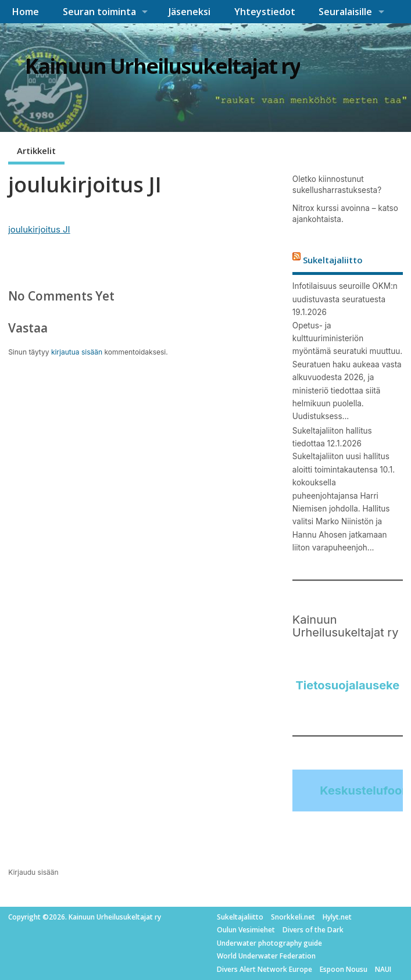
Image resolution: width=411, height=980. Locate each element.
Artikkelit (36, 151)
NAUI (383, 969)
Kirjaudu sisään (33, 872)
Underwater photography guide (269, 943)
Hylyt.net (337, 917)
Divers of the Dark (313, 930)
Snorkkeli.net (293, 917)
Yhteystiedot (265, 12)
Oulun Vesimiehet (246, 930)
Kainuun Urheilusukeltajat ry (162, 66)
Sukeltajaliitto (333, 260)
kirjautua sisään (77, 352)
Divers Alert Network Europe (265, 969)
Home (25, 12)
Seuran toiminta (99, 12)
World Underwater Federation (266, 956)
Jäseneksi (190, 12)
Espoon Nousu (344, 969)
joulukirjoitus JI (39, 229)
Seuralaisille (345, 12)
